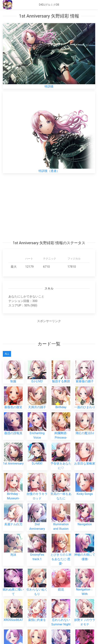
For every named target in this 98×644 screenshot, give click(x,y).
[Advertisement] (49, 207)
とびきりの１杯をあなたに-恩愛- (61, 553)
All (7, 354)
